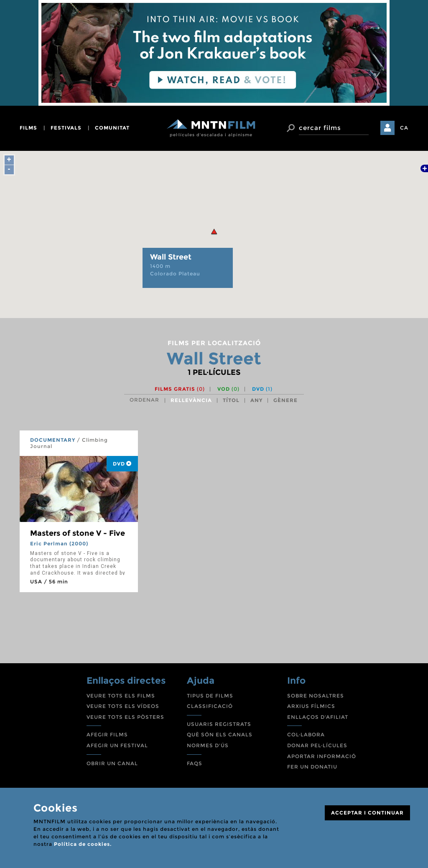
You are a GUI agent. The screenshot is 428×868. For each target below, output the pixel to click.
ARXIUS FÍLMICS (311, 706)
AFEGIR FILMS (107, 734)
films (28, 128)
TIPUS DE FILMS (210, 696)
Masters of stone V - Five (78, 533)
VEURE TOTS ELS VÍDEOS (123, 706)
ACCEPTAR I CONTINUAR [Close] (367, 813)
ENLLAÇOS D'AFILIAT (318, 717)
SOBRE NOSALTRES (316, 696)
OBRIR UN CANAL (112, 763)
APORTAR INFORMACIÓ (322, 756)
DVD (262, 389)
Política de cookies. (83, 844)
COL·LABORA (306, 734)
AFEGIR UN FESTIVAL (117, 745)
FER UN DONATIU (312, 767)
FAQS (195, 763)
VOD (228, 389)
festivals (66, 128)
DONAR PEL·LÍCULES (317, 745)
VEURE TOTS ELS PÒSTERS (125, 717)
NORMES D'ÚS (208, 745)
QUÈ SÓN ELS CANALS (220, 734)
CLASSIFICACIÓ (210, 706)
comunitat (112, 128)
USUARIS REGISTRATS (219, 724)
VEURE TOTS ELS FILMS (121, 696)
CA (404, 128)
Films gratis (180, 389)
